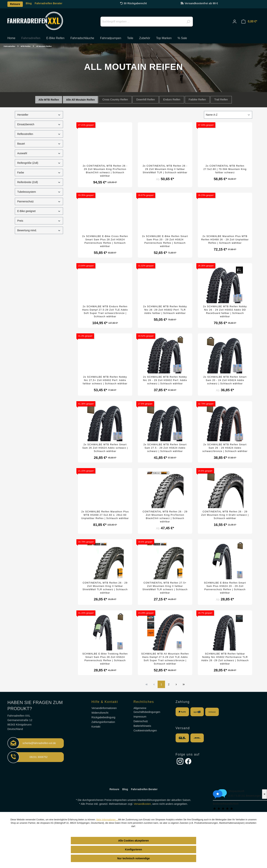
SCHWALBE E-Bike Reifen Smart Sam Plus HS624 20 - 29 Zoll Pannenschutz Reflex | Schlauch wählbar (225, 588)
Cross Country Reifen (115, 100)
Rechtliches (144, 702)
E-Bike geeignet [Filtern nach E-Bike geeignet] (39, 211)
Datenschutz (141, 721)
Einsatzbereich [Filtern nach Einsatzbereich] (39, 124)
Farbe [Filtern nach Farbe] (39, 173)
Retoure (15, 4)
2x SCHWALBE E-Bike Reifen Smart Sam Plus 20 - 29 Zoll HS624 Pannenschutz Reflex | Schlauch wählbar (165, 241)
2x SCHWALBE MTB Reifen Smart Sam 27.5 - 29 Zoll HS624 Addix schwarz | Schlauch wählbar (165, 448)
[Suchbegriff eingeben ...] (147, 22)
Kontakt (96, 727)
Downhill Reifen (146, 100)
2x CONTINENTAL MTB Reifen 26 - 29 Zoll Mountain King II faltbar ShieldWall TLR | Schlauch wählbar (165, 169)
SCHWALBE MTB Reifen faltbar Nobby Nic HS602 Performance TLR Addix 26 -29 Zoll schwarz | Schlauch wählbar (225, 659)
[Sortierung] (228, 115)
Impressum (140, 717)
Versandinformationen (104, 708)
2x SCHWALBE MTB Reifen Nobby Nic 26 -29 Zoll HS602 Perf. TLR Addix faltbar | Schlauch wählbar (165, 310)
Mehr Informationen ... (107, 820)
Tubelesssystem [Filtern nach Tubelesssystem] (39, 192)
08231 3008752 (38, 757)
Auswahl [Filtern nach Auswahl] (39, 153)
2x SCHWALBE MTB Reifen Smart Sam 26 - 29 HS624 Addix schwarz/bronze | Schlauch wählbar (225, 448)
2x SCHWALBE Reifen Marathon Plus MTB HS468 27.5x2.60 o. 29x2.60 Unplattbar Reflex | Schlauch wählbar (105, 515)
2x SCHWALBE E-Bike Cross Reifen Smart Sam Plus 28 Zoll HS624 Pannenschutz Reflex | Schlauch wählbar (105, 241)
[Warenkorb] (249, 21)
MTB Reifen (52, 100)
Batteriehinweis (142, 726)
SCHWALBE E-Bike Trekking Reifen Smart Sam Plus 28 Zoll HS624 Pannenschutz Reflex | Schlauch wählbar (105, 659)
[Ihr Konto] (235, 21)
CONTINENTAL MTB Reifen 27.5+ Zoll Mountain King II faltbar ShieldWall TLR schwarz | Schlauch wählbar (165, 588)
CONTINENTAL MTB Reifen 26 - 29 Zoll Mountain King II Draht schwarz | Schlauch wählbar (225, 515)
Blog (29, 3)
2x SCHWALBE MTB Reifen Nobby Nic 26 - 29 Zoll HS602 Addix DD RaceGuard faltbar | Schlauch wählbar (225, 311)
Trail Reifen (221, 100)
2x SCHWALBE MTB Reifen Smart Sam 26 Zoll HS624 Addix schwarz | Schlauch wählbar (105, 448)
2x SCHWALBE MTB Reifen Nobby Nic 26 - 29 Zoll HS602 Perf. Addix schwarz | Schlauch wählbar (165, 380)
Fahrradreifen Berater (48, 3)
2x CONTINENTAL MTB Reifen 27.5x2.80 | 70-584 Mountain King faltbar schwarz (225, 169)
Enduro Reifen (172, 100)
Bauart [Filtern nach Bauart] (39, 144)
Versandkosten (142, 804)
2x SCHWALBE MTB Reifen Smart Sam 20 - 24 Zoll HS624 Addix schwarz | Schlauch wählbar (225, 380)
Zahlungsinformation (103, 722)
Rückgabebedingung (103, 717)
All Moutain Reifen (83, 100)
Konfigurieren (133, 849)
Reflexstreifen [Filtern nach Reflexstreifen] (39, 134)
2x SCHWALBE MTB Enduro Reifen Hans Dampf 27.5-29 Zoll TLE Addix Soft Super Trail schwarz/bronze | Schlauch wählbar (105, 311)
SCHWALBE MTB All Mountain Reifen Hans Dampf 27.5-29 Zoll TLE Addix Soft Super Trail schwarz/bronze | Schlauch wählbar (165, 659)
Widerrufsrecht (100, 713)
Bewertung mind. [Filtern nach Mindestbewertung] (39, 230)
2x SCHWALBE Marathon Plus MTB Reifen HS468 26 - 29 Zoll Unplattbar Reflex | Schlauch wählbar (225, 240)
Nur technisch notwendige (133, 858)
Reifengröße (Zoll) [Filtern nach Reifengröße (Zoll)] (39, 163)
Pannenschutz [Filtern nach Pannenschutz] (39, 202)
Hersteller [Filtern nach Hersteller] (39, 115)
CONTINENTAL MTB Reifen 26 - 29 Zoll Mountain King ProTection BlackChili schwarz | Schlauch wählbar (165, 517)
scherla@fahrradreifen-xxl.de (39, 743)
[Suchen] (188, 22)
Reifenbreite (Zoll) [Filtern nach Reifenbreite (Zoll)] (39, 182)
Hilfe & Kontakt (105, 702)
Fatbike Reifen (197, 100)
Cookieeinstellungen (145, 730)
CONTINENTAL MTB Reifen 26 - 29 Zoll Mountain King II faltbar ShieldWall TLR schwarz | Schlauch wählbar (105, 588)
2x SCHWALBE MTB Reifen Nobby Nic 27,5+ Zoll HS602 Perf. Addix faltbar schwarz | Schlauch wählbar (105, 380)
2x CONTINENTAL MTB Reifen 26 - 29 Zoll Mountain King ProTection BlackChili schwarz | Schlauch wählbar (105, 171)
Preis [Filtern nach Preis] (39, 221)
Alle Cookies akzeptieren (134, 841)
